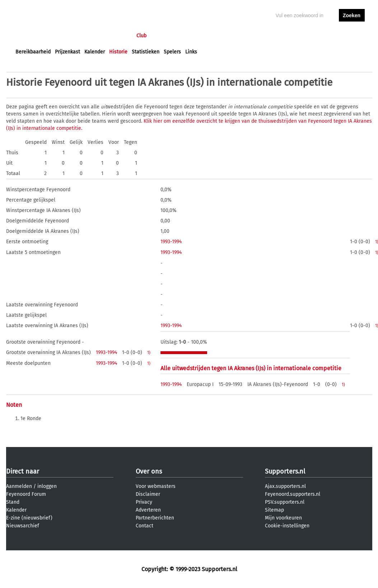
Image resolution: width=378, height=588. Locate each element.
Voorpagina (28, 36)
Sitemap (274, 510)
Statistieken (146, 52)
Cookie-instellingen (287, 526)
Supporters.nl (285, 471)
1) (149, 353)
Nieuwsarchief (23, 526)
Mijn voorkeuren (283, 518)
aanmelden (352, 36)
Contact (144, 526)
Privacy (144, 502)
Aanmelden (19, 486)
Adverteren (148, 510)
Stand (13, 502)
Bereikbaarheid (33, 52)
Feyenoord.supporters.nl (293, 494)
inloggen (324, 36)
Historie (118, 52)
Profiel (163, 36)
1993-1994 (171, 242)
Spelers (172, 52)
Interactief (115, 36)
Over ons (149, 471)
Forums (85, 36)
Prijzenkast (67, 52)
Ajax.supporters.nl (285, 486)
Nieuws (59, 36)
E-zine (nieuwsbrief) (29, 518)
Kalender (95, 52)
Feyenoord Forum (26, 494)
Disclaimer (148, 494)
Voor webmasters (156, 486)
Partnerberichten (155, 518)
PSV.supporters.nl (285, 502)
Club (141, 36)
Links (191, 52)
